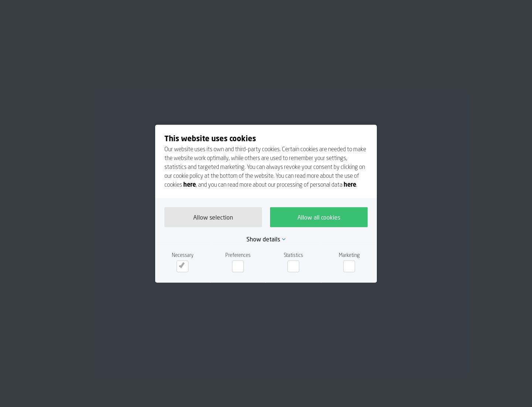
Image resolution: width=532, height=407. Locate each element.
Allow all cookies (319, 217)
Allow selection (213, 217)
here (190, 184)
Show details (263, 239)
